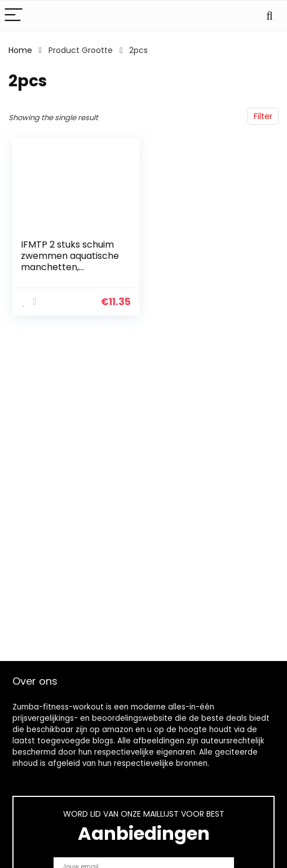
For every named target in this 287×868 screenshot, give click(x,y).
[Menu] (14, 16)
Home (20, 50)
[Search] (270, 16)
